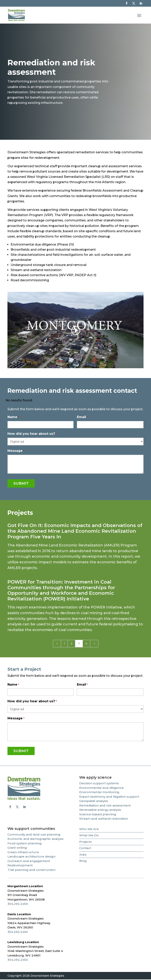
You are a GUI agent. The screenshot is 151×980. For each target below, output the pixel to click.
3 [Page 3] (79, 644)
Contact (85, 849)
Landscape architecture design (31, 857)
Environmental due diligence (101, 788)
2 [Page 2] (72, 644)
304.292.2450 (18, 904)
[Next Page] (94, 644)
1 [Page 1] (64, 644)
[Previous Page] (57, 644)
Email (82, 418)
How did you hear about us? (32, 434)
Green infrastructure (23, 853)
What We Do (89, 836)
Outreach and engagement (29, 861)
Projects (86, 842)
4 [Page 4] (86, 644)
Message (16, 451)
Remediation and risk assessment (105, 806)
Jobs (83, 855)
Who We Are (89, 829)
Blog (83, 861)
